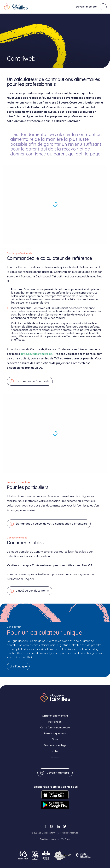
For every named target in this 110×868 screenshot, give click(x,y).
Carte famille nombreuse (55, 727)
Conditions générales (49, 839)
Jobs (55, 751)
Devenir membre (86, 7)
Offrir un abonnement (55, 716)
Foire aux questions (55, 733)
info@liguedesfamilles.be (37, 354)
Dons (55, 739)
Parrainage (55, 722)
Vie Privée (66, 839)
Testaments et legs (55, 745)
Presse (55, 757)
